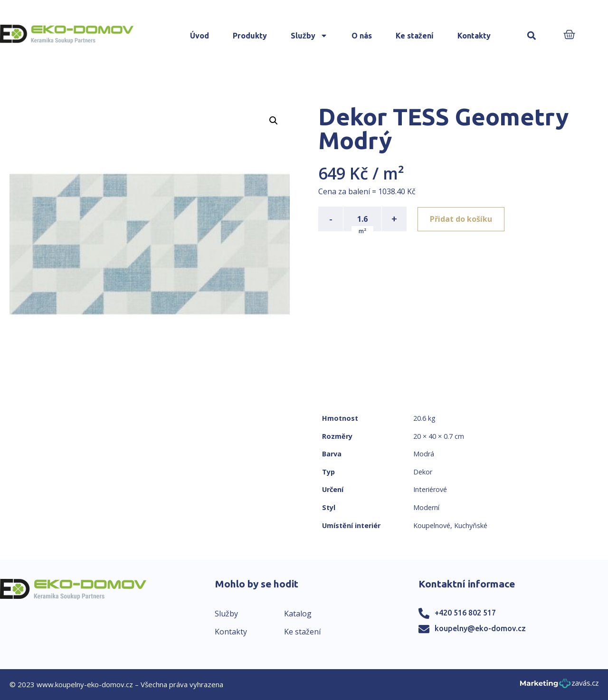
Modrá (424, 454)
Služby (309, 36)
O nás (362, 36)
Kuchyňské (471, 525)
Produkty (250, 36)
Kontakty (474, 36)
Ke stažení (415, 36)
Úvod (199, 36)
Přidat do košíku (461, 219)
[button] (532, 36)
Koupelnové (432, 525)
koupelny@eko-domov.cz (480, 628)
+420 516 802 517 (465, 613)
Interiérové (430, 489)
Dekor (423, 472)
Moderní (426, 507)
